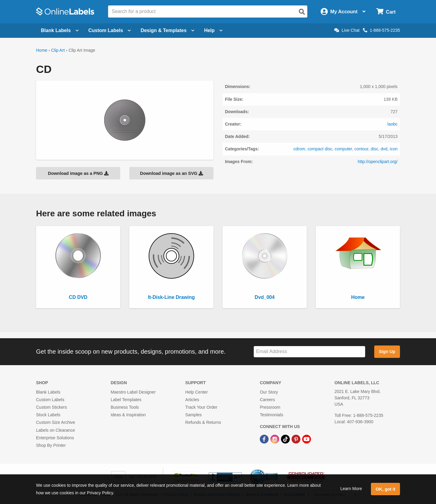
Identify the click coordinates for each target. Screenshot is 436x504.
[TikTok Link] (286, 439)
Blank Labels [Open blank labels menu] (60, 30)
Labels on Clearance (55, 430)
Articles (192, 400)
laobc (393, 124)
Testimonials (271, 415)
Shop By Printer (51, 445)
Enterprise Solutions (55, 438)
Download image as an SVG (171, 173)
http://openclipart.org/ (378, 162)
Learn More (351, 489)
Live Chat (347, 30)
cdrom (299, 149)
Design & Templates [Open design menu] (167, 30)
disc (374, 149)
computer (343, 149)
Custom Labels (50, 400)
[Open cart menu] (386, 12)
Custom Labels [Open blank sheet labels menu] (110, 30)
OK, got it (386, 489)
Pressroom (270, 407)
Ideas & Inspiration (128, 415)
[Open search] (302, 12)
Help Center (197, 392)
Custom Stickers (51, 407)
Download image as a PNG (78, 173)
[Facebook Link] (265, 439)
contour (362, 149)
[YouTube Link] (307, 439)
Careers (267, 400)
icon (394, 149)
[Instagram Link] (275, 439)
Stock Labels (48, 415)
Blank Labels (48, 392)
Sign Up (387, 352)
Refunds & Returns (203, 422)
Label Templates (126, 400)
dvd (384, 149)
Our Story (269, 392)
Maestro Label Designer (133, 392)
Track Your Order (201, 407)
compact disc (320, 149)
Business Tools (125, 407)
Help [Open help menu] (213, 30)
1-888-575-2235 (381, 30)
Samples (193, 415)
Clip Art (58, 50)
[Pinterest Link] (297, 439)
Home (42, 50)
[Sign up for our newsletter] (309, 352)
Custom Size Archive (56, 422)
